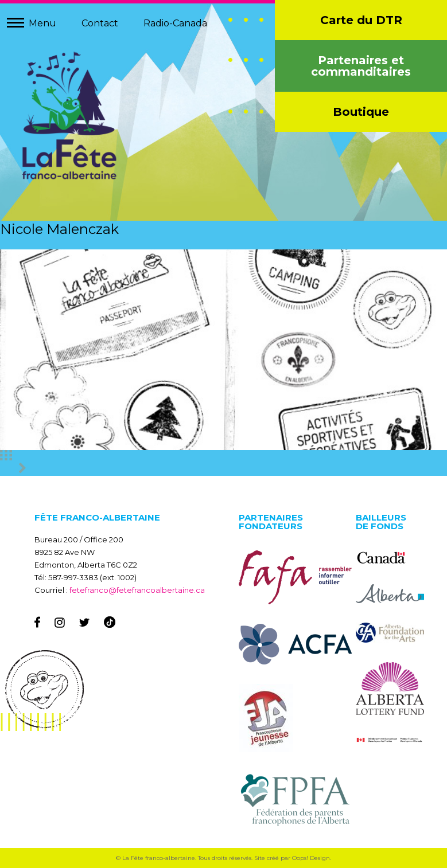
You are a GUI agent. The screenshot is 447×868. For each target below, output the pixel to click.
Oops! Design (311, 858)
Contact (100, 23)
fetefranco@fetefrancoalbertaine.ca (137, 590)
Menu (42, 23)
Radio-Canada (175, 23)
